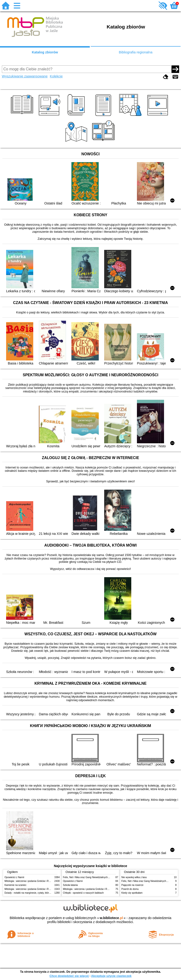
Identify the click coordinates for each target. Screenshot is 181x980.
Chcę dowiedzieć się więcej (69, 976)
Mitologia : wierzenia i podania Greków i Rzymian (30, 881)
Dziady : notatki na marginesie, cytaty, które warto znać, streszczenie (41, 893)
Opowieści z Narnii (14, 877)
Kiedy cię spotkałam (132, 893)
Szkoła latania (70, 885)
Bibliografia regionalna (136, 52)
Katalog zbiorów (45, 52)
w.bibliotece (111, 918)
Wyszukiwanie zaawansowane (25, 76)
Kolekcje (56, 76)
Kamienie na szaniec (15, 885)
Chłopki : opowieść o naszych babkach (83, 893)
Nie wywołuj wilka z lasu (134, 877)
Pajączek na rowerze (132, 885)
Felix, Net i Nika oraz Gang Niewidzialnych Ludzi (88, 877)
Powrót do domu (130, 889)
